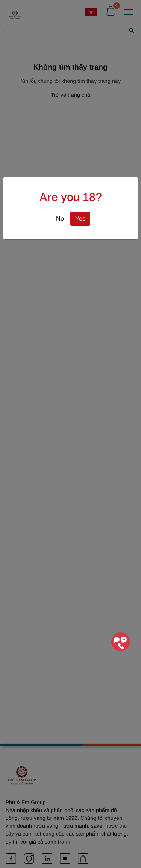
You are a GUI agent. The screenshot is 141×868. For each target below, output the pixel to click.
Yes (80, 219)
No (60, 219)
